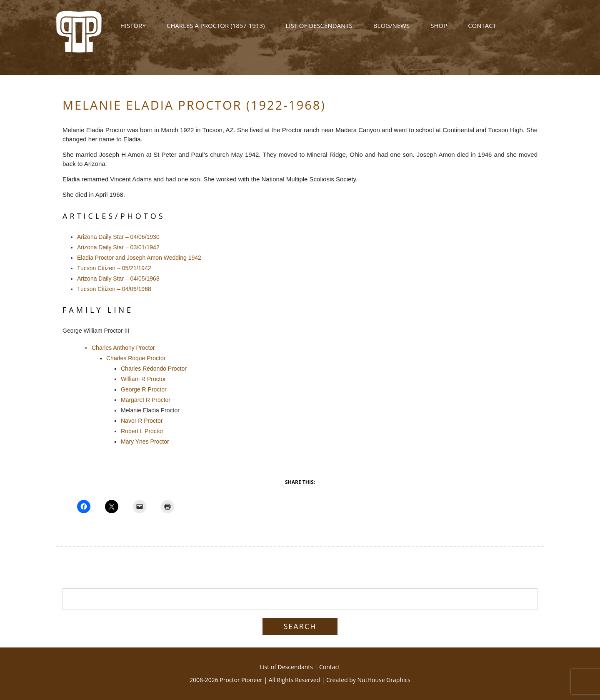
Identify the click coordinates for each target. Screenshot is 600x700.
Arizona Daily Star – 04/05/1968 (118, 278)
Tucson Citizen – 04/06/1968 (114, 289)
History (133, 30)
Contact (482, 30)
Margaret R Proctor (146, 400)
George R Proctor (144, 389)
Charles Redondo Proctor (154, 369)
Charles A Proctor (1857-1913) (216, 30)
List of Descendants (319, 30)
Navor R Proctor (142, 421)
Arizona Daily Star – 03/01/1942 (118, 247)
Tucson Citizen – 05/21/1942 (114, 268)
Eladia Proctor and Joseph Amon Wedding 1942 (139, 258)
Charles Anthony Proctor (123, 348)
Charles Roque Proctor (136, 358)
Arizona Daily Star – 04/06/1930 (118, 237)
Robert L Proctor (142, 431)
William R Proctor (143, 379)
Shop (439, 30)
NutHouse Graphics (384, 680)
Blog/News (391, 30)
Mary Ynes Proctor (145, 442)
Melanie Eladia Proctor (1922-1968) (194, 105)
